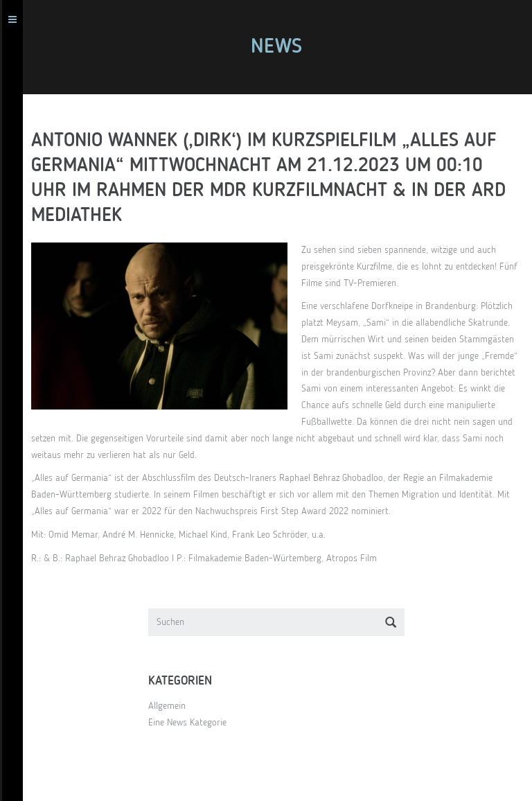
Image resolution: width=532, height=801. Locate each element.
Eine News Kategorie (187, 723)
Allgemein (167, 706)
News (276, 47)
